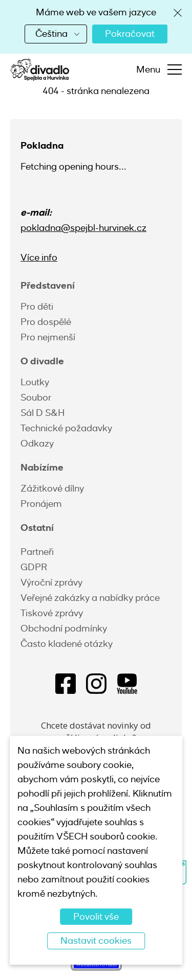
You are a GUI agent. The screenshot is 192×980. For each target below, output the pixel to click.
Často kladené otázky (67, 644)
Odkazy (37, 444)
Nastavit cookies (96, 941)
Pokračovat (130, 34)
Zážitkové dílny (52, 488)
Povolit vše (96, 917)
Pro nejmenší (48, 337)
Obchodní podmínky (64, 628)
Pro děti (37, 307)
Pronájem (41, 504)
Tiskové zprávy (52, 613)
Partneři (37, 552)
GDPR (34, 567)
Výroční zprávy (51, 582)
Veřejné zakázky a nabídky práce (90, 598)
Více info (39, 258)
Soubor (36, 398)
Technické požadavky (66, 428)
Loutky (35, 382)
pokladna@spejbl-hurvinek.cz (83, 228)
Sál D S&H (42, 413)
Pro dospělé (46, 322)
